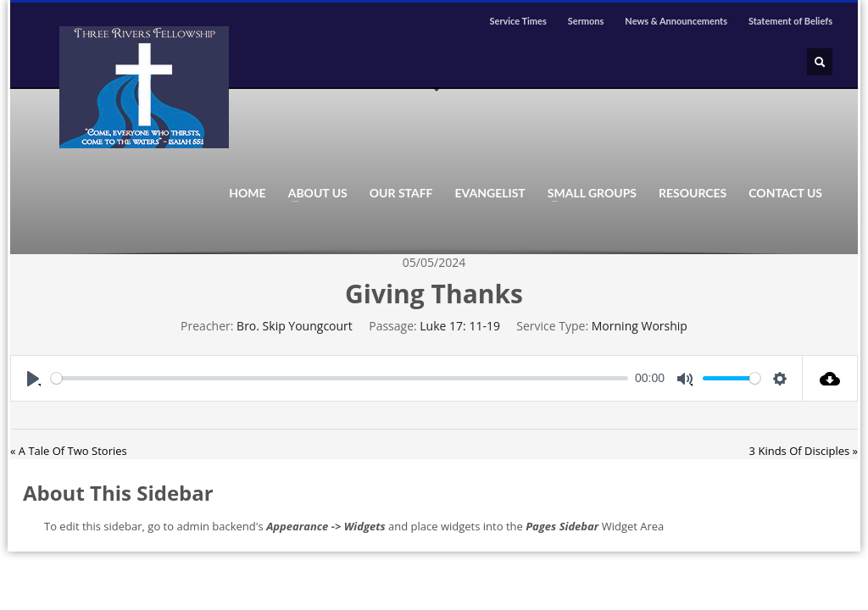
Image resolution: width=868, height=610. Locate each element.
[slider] (339, 378)
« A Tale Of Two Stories (69, 451)
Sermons (586, 21)
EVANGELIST (490, 193)
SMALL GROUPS (587, 193)
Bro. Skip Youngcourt (295, 326)
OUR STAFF (401, 193)
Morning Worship (640, 326)
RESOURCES (693, 193)
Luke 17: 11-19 (460, 326)
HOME (247, 193)
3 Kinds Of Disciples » (804, 451)
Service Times (517, 21)
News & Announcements (676, 21)
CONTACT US (785, 193)
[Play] (33, 378)
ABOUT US (313, 193)
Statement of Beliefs (790, 21)
